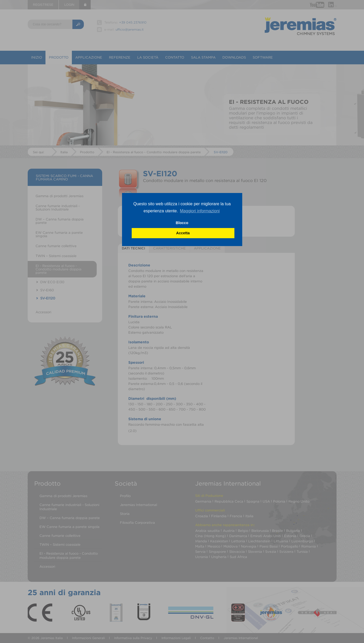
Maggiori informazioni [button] (200, 211)
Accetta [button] (183, 233)
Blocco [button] (182, 223)
